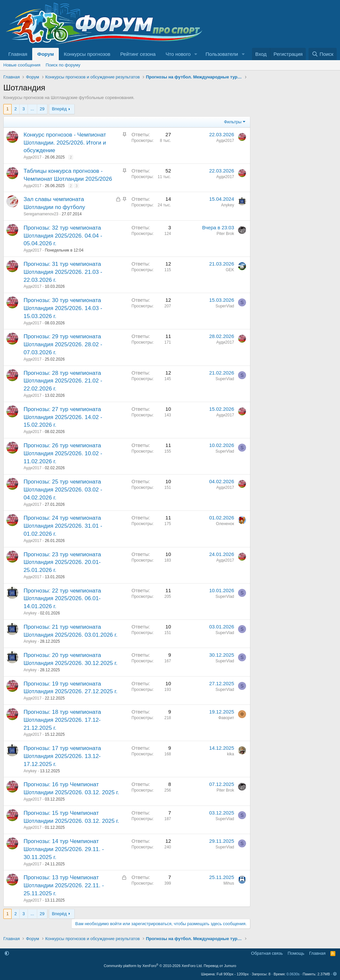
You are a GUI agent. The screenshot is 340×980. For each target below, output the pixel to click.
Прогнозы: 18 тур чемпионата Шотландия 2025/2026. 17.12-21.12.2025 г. (62, 720)
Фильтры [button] (233, 122)
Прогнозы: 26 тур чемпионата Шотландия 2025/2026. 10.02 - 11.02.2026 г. (63, 453)
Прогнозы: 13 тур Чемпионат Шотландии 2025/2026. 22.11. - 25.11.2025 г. (64, 885)
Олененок (225, 524)
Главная (18, 54)
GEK (230, 270)
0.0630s (293, 974)
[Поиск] (323, 54)
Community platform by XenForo (153, 966)
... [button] (32, 109)
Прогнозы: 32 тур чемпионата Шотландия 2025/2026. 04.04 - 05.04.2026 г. (63, 236)
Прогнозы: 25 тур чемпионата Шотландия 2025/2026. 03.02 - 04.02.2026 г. (63, 490)
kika (231, 754)
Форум (45, 54)
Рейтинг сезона (138, 54)
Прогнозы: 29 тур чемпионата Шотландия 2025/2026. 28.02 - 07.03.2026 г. (63, 344)
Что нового (178, 54)
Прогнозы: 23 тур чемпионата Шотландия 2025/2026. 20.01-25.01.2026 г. (62, 562)
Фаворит (226, 718)
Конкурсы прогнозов (87, 54)
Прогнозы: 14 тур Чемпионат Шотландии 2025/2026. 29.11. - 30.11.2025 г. (64, 849)
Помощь (296, 953)
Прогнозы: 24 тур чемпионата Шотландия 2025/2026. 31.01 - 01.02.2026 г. (63, 526)
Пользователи (222, 54)
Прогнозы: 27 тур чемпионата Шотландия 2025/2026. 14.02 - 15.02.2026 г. (63, 417)
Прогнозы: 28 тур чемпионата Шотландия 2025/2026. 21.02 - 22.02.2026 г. (63, 381)
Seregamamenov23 (41, 214)
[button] (196, 54)
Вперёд (59, 109)
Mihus (229, 883)
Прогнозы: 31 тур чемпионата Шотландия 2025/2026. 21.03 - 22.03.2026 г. (63, 272)
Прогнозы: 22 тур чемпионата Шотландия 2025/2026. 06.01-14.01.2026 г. (62, 599)
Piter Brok (225, 234)
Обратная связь (267, 953)
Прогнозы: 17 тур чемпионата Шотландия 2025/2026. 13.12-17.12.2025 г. (62, 756)
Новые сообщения (22, 65)
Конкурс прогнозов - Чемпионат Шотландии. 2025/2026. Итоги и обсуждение (65, 143)
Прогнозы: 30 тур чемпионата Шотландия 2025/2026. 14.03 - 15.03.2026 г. (63, 308)
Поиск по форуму (63, 65)
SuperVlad (225, 306)
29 (42, 109)
